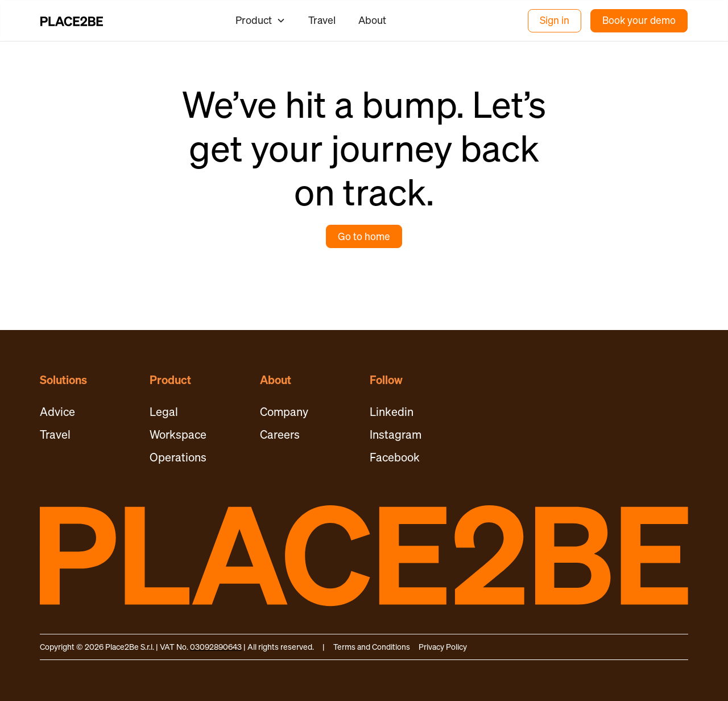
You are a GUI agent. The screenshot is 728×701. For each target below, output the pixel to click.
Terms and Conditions (372, 647)
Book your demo (639, 20)
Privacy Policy (443, 647)
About (372, 20)
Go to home (364, 236)
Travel (322, 20)
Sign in (555, 20)
